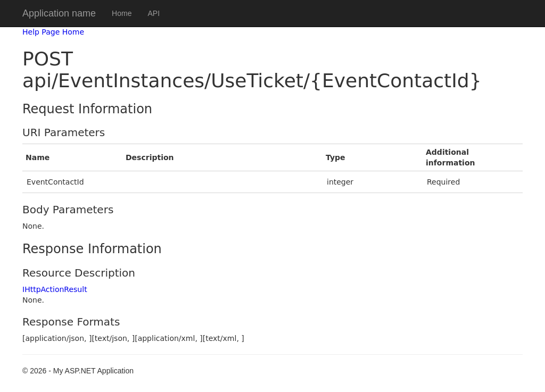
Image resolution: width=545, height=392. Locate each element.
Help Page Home (53, 32)
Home (122, 13)
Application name (59, 13)
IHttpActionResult (55, 289)
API (154, 13)
